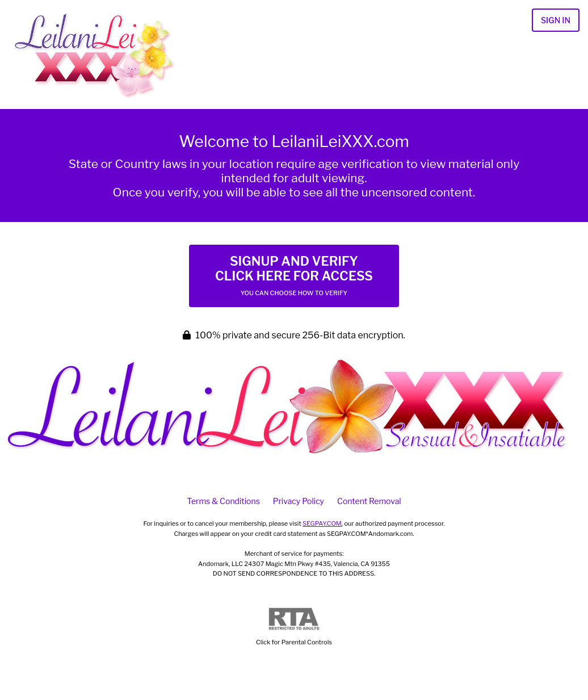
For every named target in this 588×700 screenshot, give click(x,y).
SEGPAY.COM (322, 523)
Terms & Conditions (223, 501)
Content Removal (369, 501)
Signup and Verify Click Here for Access (294, 275)
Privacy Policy (299, 501)
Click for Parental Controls (294, 627)
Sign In (556, 20)
